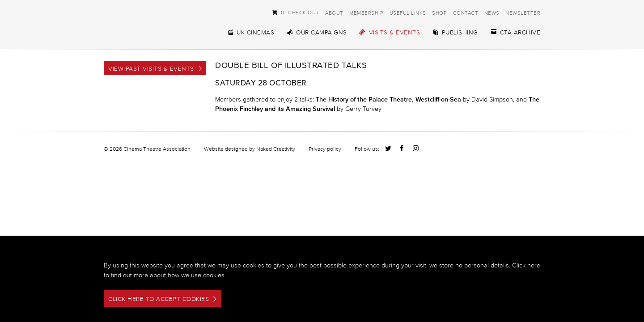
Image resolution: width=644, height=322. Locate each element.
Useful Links (408, 13)
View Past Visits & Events (151, 69)
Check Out (296, 12)
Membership (366, 13)
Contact (466, 13)
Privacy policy (325, 149)
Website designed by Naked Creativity (250, 149)
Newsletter (523, 13)
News (492, 13)
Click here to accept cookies (159, 299)
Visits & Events (390, 32)
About (334, 13)
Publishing (455, 32)
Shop (439, 13)
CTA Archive (515, 32)
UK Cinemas (250, 32)
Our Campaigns (317, 32)
